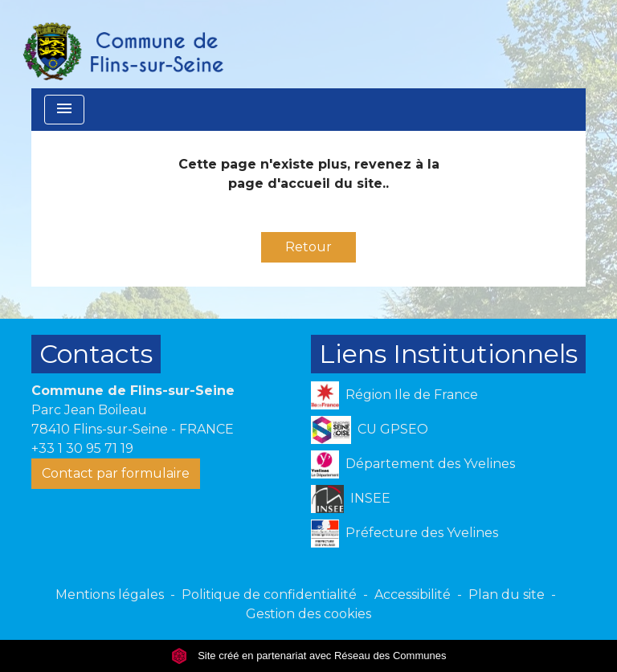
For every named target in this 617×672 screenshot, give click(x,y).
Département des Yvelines (413, 464)
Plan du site (507, 595)
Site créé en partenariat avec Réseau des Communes (309, 656)
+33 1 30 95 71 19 (82, 448)
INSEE (351, 499)
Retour (308, 247)
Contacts (96, 354)
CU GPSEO (370, 430)
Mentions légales (110, 595)
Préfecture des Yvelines (405, 534)
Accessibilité (413, 595)
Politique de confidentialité (269, 595)
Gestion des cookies (308, 614)
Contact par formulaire (116, 473)
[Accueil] (122, 44)
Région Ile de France (394, 395)
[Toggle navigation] (64, 110)
